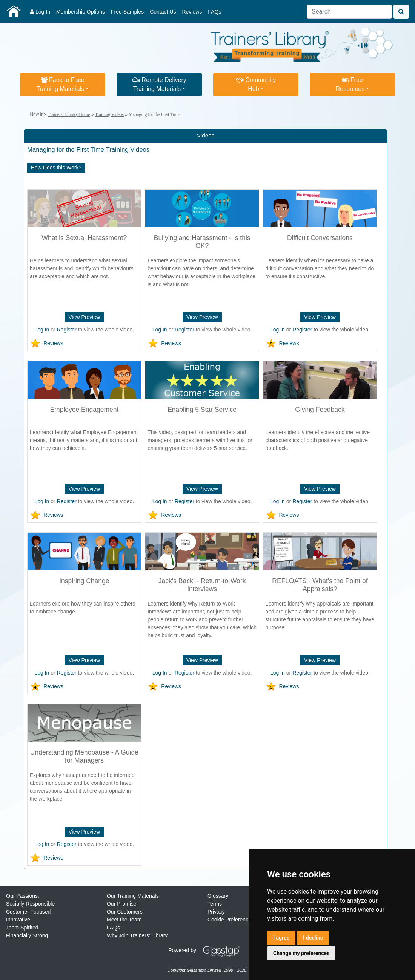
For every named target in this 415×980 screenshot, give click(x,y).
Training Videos (109, 114)
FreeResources (350, 84)
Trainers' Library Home (69, 114)
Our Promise (122, 904)
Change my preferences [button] (301, 953)
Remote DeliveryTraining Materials (159, 84)
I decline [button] (313, 938)
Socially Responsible (30, 904)
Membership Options (81, 12)
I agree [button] (281, 938)
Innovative (18, 920)
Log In (40, 12)
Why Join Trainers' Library (137, 935)
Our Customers (125, 912)
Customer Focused (28, 912)
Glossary (218, 896)
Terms (215, 904)
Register (67, 330)
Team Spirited (22, 928)
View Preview (84, 317)
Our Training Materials (133, 896)
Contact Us (163, 12)
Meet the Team (124, 920)
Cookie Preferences (231, 920)
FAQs (214, 12)
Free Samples (127, 12)
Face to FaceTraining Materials (61, 84)
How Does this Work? (56, 168)
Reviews (192, 12)
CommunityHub (256, 84)
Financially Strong (27, 935)
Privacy (216, 912)
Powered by (207, 950)
